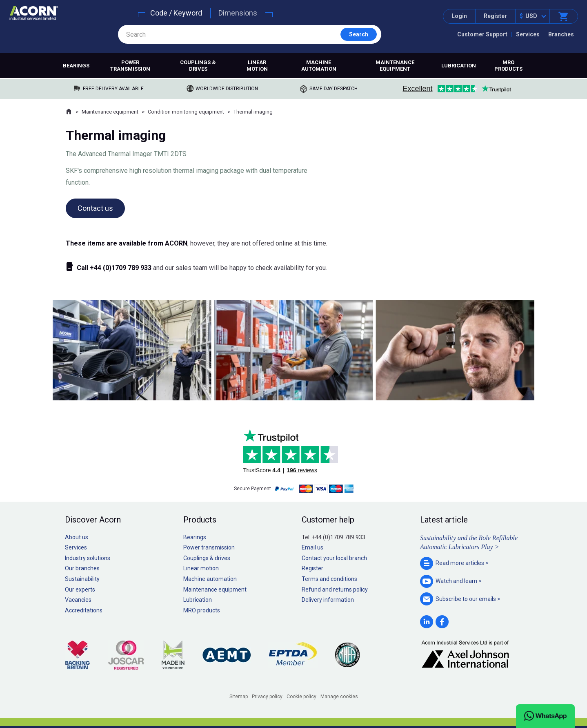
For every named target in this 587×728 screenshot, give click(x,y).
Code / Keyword (176, 13)
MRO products (508, 66)
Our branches (82, 568)
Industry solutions (88, 558)
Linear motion (257, 66)
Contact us (95, 208)
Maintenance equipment (395, 66)
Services (528, 34)
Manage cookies (339, 697)
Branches (561, 34)
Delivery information (328, 600)
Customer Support (482, 34)
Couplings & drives (198, 66)
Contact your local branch (334, 558)
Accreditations (84, 610)
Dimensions (238, 13)
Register (495, 16)
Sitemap (239, 697)
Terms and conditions (329, 579)
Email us (312, 547)
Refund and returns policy (335, 590)
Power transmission (130, 66)
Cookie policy (301, 697)
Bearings (76, 66)
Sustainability (82, 579)
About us (77, 537)
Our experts (80, 590)
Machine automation (319, 66)
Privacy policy (267, 697)
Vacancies (78, 600)
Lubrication (459, 66)
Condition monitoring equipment (186, 112)
